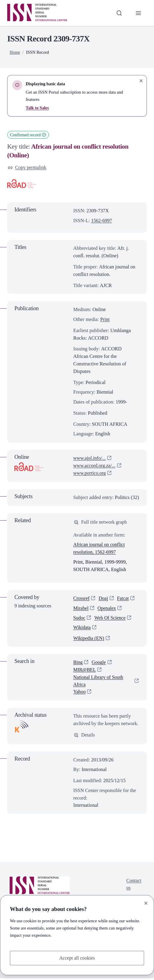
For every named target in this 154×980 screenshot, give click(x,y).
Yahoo (80, 693)
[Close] (146, 903)
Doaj (104, 599)
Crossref (82, 599)
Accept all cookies (77, 958)
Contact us (134, 886)
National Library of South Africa (99, 682)
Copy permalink (27, 167)
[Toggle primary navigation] (138, 13)
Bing (78, 664)
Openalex (107, 608)
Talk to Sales (38, 108)
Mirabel (81, 608)
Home (15, 52)
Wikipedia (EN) (89, 639)
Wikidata (82, 628)
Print (105, 320)
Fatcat (123, 599)
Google (99, 664)
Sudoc (79, 618)
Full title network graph (101, 522)
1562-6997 (102, 221)
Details (85, 737)
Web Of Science (110, 618)
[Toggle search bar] (119, 13)
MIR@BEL (85, 671)
